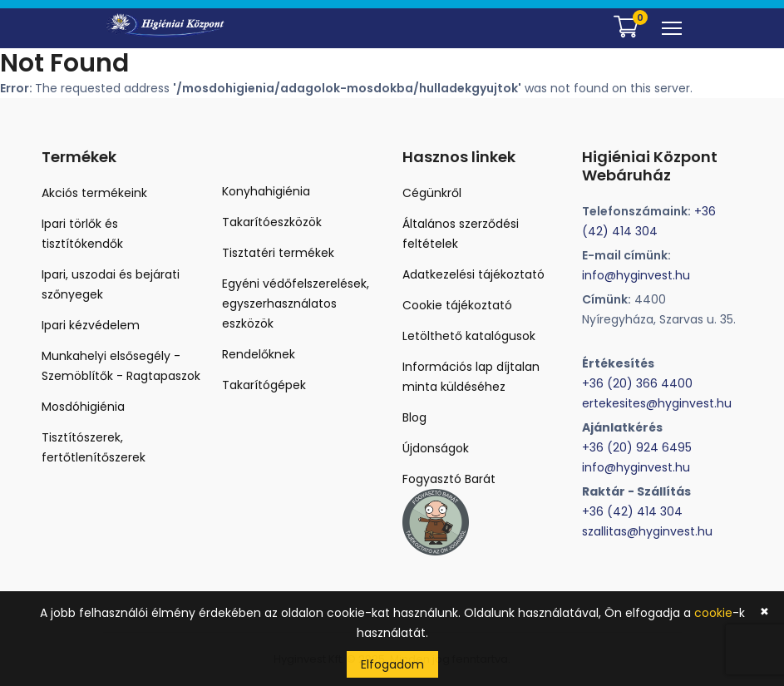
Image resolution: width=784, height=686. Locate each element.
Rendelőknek (259, 354)
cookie (713, 613)
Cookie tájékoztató (457, 305)
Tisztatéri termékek (278, 253)
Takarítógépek (264, 385)
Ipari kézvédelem (91, 325)
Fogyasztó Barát (449, 479)
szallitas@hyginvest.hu (647, 531)
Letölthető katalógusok (469, 336)
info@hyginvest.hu (636, 275)
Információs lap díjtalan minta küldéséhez (471, 377)
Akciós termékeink (94, 193)
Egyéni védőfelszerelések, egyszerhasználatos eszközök (296, 304)
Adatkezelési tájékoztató (473, 274)
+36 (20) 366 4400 (637, 383)
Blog (414, 417)
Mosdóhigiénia (83, 407)
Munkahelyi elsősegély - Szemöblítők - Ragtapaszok (121, 366)
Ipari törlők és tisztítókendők (82, 234)
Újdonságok (436, 448)
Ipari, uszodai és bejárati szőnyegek (111, 284)
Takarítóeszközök (272, 222)
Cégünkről (432, 193)
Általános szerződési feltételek (461, 234)
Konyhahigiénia (266, 191)
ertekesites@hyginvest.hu (657, 403)
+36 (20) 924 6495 (637, 447)
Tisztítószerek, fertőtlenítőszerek (94, 447)
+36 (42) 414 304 (632, 511)
